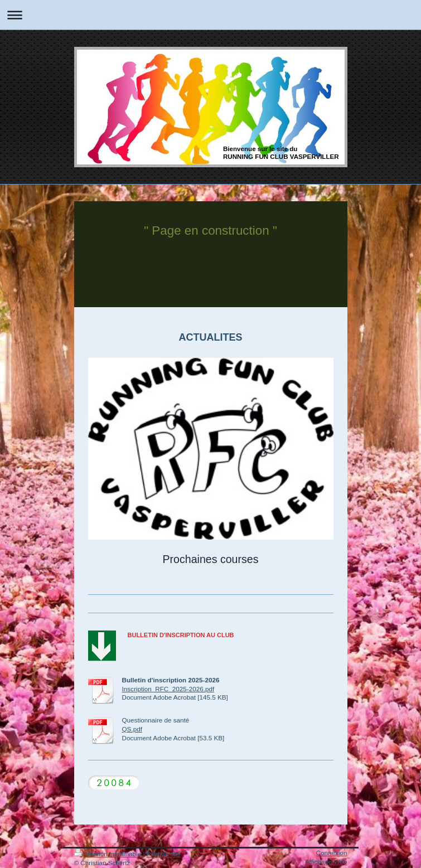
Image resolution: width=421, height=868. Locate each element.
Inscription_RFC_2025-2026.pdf (168, 689)
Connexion (332, 853)
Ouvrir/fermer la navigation (210, 15)
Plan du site (164, 854)
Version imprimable (109, 854)
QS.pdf (132, 729)
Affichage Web (326, 862)
